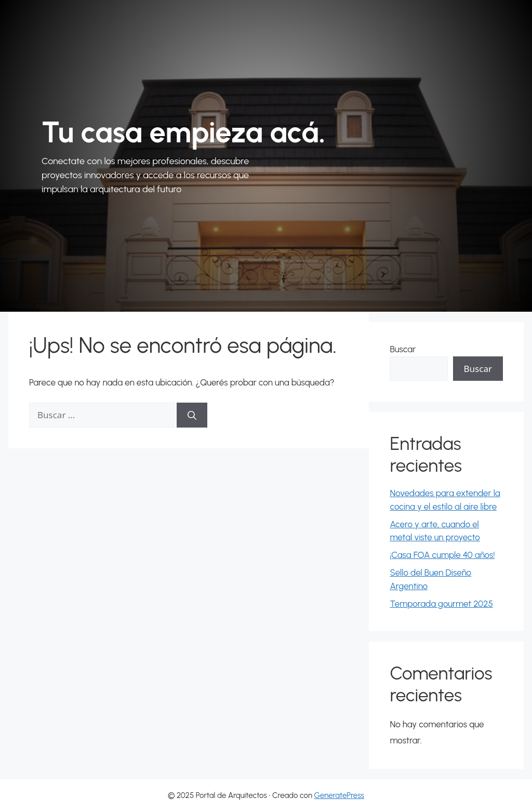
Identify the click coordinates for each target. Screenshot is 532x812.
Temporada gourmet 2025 (441, 604)
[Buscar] (192, 415)
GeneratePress (340, 795)
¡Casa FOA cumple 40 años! (442, 555)
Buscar (403, 349)
